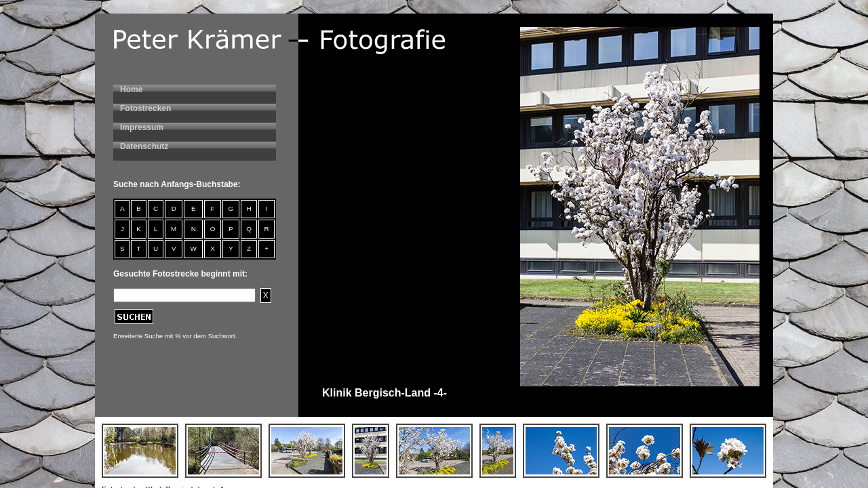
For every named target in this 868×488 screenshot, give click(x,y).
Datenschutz (144, 146)
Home (131, 89)
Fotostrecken (145, 108)
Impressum (142, 127)
